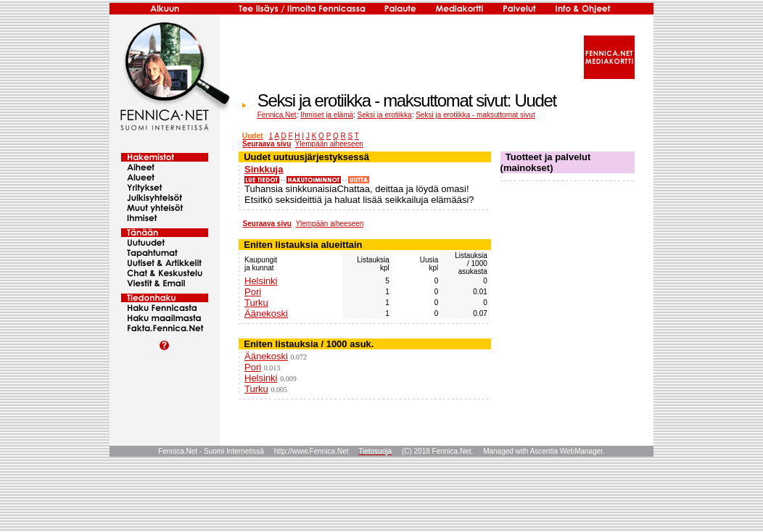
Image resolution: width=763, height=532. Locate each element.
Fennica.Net (277, 115)
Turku (256, 303)
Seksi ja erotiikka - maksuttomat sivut (475, 115)
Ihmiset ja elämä (327, 115)
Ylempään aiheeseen (329, 144)
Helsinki (261, 281)
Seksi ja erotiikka (385, 115)
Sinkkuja (264, 169)
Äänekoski (266, 313)
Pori (253, 292)
